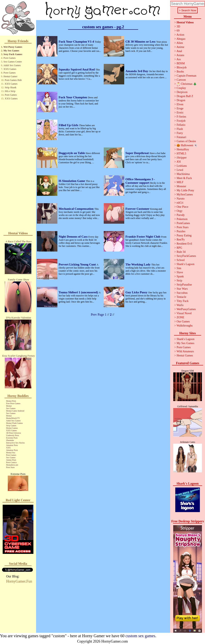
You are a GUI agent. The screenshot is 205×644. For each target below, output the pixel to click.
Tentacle (181, 297)
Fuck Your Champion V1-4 (77, 42)
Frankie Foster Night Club (143, 237)
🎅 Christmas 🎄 (187, 84)
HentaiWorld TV (13, 418)
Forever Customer (138, 209)
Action (180, 35)
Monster (181, 186)
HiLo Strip (10, 91)
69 (178, 31)
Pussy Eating (184, 235)
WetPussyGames (186, 309)
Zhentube (10, 440)
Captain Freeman (186, 76)
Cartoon (181, 80)
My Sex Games (11, 51)
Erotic (180, 113)
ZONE (180, 317)
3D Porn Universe (14, 433)
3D (178, 27)
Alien (180, 43)
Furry (180, 133)
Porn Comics (11, 462)
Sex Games (11, 408)
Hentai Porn (11, 401)
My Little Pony (185, 190)
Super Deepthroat (138, 153)
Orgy (179, 211)
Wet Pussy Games (13, 47)
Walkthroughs (184, 326)
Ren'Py (181, 240)
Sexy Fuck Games (13, 54)
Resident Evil (184, 244)
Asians (180, 55)
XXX (8, 448)
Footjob (181, 121)
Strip (179, 281)
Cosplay (181, 88)
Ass (179, 59)
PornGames (183, 223)
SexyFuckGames (186, 256)
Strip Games (11, 426)
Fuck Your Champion (73, 97)
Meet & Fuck (184, 178)
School (181, 260)
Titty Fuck (182, 301)
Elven (180, 104)
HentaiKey (183, 149)
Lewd (180, 170)
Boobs (180, 72)
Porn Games (10, 58)
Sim (179, 268)
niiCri (180, 203)
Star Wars (182, 289)
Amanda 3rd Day (137, 71)
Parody (181, 215)
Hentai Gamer (10, 76)
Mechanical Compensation (76, 209)
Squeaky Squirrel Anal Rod (77, 69)
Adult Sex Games (12, 65)
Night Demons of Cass (73, 237)
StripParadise (184, 285)
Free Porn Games (13, 403)
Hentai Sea (11, 453)
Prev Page (97, 315)
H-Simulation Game (72, 181)
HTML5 (181, 154)
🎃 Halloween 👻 (187, 145)
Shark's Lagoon (185, 264)
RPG (179, 248)
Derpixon (182, 92)
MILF (180, 182)
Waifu (180, 305)
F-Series (181, 117)
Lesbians (182, 166)
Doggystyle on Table (72, 153)
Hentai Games (12, 428)
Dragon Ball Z (185, 96)
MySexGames (185, 194)
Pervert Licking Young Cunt (78, 264)
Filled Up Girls (69, 125)
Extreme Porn (12, 438)
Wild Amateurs (185, 351)
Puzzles (181, 231)
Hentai (9, 406)
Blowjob (181, 67)
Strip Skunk (11, 87)
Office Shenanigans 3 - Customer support (140, 181)
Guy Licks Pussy (137, 292)
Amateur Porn (12, 445)
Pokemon (182, 219)
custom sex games (140, 636)
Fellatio (181, 125)
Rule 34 (181, 252)
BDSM (181, 63)
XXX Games (10, 69)
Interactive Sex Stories (15, 443)
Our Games (183, 321)
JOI (179, 162)
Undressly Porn (13, 435)
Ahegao (181, 39)
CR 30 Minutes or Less (141, 42)
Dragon (181, 100)
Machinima (183, 174)
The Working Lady (138, 264)
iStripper (182, 158)
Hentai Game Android (15, 411)
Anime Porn (11, 460)
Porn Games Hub (13, 80)
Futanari (181, 137)
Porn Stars (10, 467)
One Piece (182, 207)
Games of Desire (186, 141)
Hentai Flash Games (14, 423)
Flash (180, 129)
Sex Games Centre (13, 62)
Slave (180, 272)
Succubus (182, 293)
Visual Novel (184, 313)
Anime (180, 47)
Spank (180, 276)
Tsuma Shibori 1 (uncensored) (79, 292)
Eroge (180, 108)
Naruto (181, 199)
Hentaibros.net (12, 465)
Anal (179, 51)
